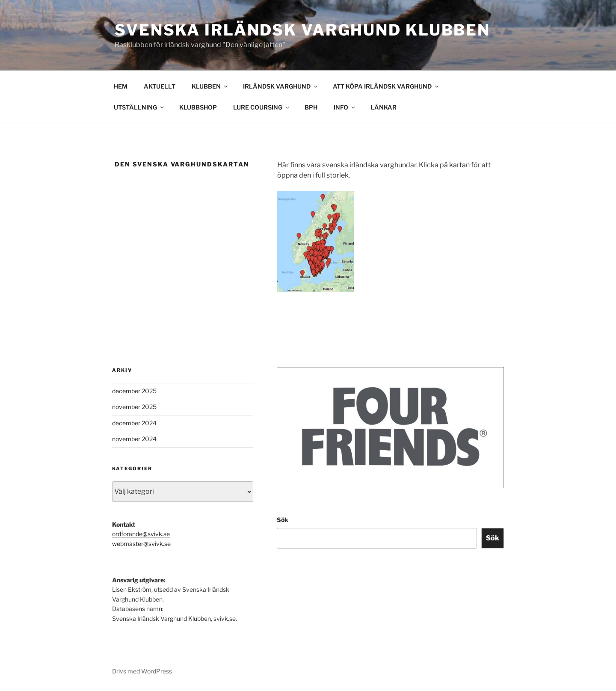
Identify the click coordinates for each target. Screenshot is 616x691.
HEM (121, 86)
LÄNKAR (384, 107)
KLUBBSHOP (198, 107)
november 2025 (134, 407)
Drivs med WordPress (142, 671)
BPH (311, 107)
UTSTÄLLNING (139, 107)
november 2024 (134, 439)
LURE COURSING (262, 107)
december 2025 (134, 391)
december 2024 (134, 423)
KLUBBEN (210, 86)
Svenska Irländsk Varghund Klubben (302, 30)
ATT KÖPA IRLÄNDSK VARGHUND (386, 86)
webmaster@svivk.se (141, 544)
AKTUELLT (160, 86)
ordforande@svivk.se (141, 534)
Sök (283, 520)
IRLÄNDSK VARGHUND (281, 86)
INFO (345, 107)
